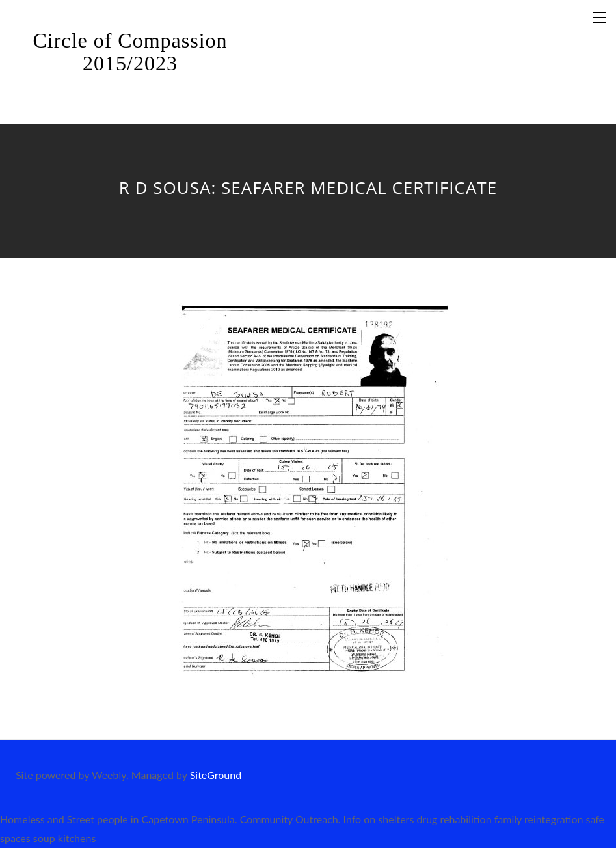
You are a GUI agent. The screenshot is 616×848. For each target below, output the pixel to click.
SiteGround (216, 775)
